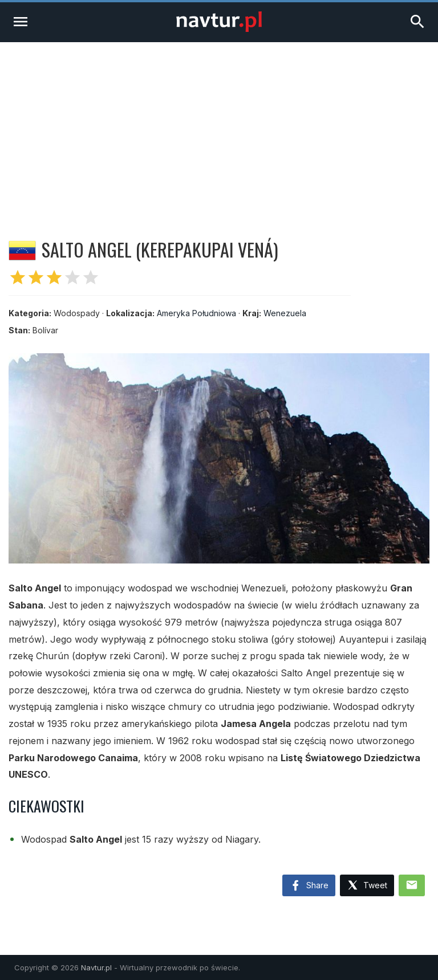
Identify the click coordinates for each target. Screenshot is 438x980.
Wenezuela (285, 313)
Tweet (367, 886)
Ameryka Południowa (196, 313)
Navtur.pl (96, 967)
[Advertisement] (219, 128)
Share (309, 886)
